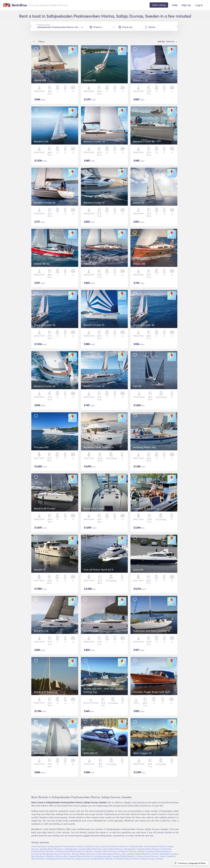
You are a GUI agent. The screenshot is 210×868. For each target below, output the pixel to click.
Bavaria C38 (140, 80)
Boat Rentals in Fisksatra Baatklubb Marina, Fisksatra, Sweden (72, 851)
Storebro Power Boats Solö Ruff (151, 692)
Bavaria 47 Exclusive (46, 692)
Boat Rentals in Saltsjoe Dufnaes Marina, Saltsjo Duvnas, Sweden (132, 859)
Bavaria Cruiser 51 (94, 325)
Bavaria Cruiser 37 (94, 203)
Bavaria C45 (41, 141)
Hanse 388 (90, 264)
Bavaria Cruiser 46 (45, 325)
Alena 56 (138, 570)
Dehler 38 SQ (42, 264)
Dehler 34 (139, 203)
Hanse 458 (90, 80)
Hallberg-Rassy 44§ (144, 447)
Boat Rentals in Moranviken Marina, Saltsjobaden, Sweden (117, 849)
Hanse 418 (40, 80)
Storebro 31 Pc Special (146, 508)
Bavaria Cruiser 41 (94, 386)
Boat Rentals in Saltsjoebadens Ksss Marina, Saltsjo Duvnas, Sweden (65, 859)
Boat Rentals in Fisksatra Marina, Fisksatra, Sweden (129, 851)
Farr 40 (137, 386)
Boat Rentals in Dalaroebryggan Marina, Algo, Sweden (108, 854)
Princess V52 (41, 447)
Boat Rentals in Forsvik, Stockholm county (157, 854)
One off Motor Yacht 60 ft (98, 570)
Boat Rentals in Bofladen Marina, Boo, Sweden (54, 856)
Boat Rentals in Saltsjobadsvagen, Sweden (99, 856)
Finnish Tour (41, 753)
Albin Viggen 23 (142, 753)
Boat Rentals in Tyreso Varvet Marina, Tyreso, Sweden (148, 856)
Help (175, 5)
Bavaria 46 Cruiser (45, 508)
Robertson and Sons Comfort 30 (152, 631)
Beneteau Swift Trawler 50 (99, 447)
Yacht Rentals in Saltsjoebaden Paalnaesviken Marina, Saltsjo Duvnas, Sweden (70, 846)
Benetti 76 (40, 570)
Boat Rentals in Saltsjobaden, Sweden (68, 849)
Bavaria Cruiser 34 (94, 141)
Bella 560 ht (91, 753)
